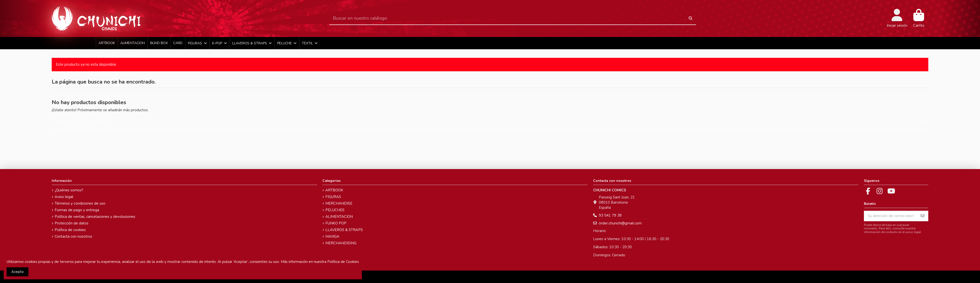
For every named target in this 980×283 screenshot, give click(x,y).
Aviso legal (64, 197)
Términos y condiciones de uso (80, 203)
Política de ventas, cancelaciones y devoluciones (95, 217)
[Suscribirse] (923, 216)
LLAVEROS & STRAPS (344, 230)
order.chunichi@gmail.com (620, 223)
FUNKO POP (336, 223)
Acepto (18, 272)
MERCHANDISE (339, 203)
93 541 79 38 (610, 215)
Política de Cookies (343, 262)
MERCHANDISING (341, 243)
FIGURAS (333, 197)
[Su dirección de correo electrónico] (891, 216)
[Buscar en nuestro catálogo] (691, 18)
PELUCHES (335, 210)
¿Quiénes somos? (69, 190)
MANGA (332, 236)
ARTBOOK (334, 190)
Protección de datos (72, 223)
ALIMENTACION (339, 217)
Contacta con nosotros (73, 236)
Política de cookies (70, 230)
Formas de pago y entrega (77, 210)
